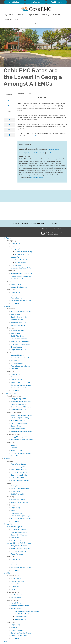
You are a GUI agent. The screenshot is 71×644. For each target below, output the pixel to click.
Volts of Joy (15, 538)
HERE (37, 136)
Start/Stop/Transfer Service (21, 301)
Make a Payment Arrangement (22, 276)
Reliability (7, 459)
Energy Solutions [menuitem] (33, 15)
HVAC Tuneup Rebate (18, 404)
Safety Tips (15, 486)
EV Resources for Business (20, 342)
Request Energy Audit (19, 322)
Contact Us (15, 303)
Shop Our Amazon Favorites (21, 358)
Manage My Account (18, 249)
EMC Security (16, 361)
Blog (5, 641)
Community (8, 524)
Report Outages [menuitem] (15, 2)
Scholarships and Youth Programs (19, 543)
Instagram (29, 153)
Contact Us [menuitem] (35, 2)
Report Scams (16, 284)
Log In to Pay (16, 243)
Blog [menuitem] (17, 19)
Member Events (16, 609)
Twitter (43, 153)
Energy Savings (17, 347)
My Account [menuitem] (9, 15)
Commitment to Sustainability (22, 415)
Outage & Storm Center (19, 472)
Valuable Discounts (18, 355)
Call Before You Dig (18, 494)
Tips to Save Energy (18, 325)
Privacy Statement (37, 223)
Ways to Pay (15, 257)
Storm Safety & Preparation (21, 489)
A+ (9, 105)
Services (7, 306)
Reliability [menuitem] (46, 15)
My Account (8, 238)
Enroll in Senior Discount (20, 279)
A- (9, 100)
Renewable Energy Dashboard (21, 431)
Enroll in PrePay (20, 263)
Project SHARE (16, 540)
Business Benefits (17, 331)
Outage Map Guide (17, 478)
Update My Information (19, 287)
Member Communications (20, 606)
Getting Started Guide (19, 317)
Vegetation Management (20, 502)
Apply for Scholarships (19, 546)
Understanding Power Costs (21, 268)
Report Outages (17, 298)
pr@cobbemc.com (53, 149)
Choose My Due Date (22, 260)
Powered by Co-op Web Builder (51, 229)
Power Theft (15, 491)
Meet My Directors (17, 584)
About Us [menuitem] (8, 19)
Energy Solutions (10, 393)
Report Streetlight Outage (20, 467)
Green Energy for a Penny (20, 418)
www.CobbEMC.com (37, 177)
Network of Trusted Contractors (22, 440)
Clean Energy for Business (20, 344)
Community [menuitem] (57, 15)
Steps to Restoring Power (20, 480)
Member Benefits (17, 320)
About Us (16, 223)
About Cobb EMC (17, 579)
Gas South (15, 369)
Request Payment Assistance (21, 273)
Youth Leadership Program (20, 549)
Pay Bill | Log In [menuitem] (56, 2)
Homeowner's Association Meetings (27, 611)
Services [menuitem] (20, 15)
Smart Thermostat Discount (21, 407)
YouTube (36, 153)
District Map (15, 587)
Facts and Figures (17, 581)
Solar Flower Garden (18, 429)
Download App (16, 265)
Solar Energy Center (18, 421)
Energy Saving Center (19, 399)
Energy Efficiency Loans (19, 437)
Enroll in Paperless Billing (23, 252)
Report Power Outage (19, 464)
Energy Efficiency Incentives (21, 402)
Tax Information (52, 223)
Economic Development (19, 339)
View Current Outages (19, 470)
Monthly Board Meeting (23, 614)
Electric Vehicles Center (19, 423)
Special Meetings (21, 617)
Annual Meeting (20, 619)
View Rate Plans (17, 314)
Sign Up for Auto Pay (22, 254)
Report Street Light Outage (21, 366)
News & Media (16, 603)
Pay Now (14, 246)
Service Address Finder (19, 388)
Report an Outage (17, 630)
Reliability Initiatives (18, 500)
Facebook (22, 153)
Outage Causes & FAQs (19, 475)
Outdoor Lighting (17, 363)
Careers (25, 223)
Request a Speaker (18, 554)
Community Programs (15, 527)
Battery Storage (17, 426)
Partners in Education (19, 551)
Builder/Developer (17, 336)
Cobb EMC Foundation (19, 529)
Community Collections (19, 535)
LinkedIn (49, 153)
